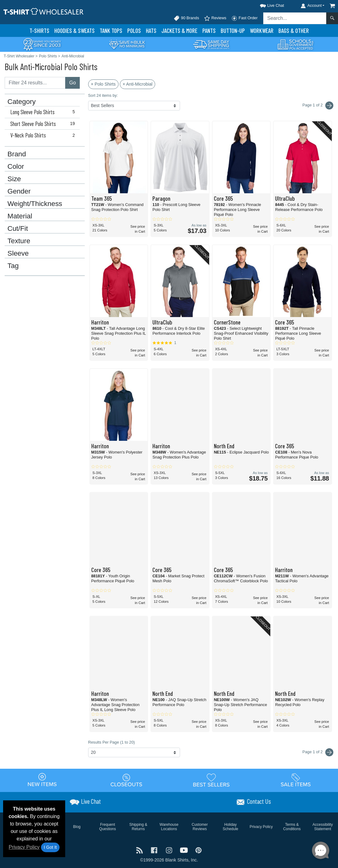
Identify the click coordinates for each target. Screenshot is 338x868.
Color (16, 167)
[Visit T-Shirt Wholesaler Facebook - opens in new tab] (155, 850)
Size (14, 179)
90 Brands (186, 18)
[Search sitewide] (295, 18)
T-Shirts (39, 31)
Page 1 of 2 (318, 752)
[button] (266, 4)
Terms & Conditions (292, 827)
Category (22, 102)
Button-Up (233, 31)
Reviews (215, 18)
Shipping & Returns (138, 827)
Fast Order (244, 18)
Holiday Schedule (230, 827)
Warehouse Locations (169, 827)
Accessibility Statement (323, 827)
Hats (151, 31)
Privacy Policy (24, 847)
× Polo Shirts (103, 84)
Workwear (262, 31)
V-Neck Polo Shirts (44, 135)
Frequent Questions (107, 827)
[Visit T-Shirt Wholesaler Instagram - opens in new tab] (170, 850)
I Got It (50, 847)
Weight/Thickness (35, 204)
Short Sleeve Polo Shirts (44, 124)
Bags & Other (294, 31)
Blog (77, 827)
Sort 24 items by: (103, 95)
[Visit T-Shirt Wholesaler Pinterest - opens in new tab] (198, 850)
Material (20, 216)
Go (72, 83)
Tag (13, 266)
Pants (209, 31)
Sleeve (18, 253)
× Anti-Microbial (137, 84)
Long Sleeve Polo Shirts (44, 112)
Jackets (179, 31)
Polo (134, 31)
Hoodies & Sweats (74, 31)
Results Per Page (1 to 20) (112, 742)
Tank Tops (111, 31)
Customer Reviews (200, 827)
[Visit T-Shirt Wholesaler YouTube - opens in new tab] (185, 850)
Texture (19, 241)
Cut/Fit (18, 229)
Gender (19, 191)
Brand (17, 154)
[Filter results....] (35, 83)
